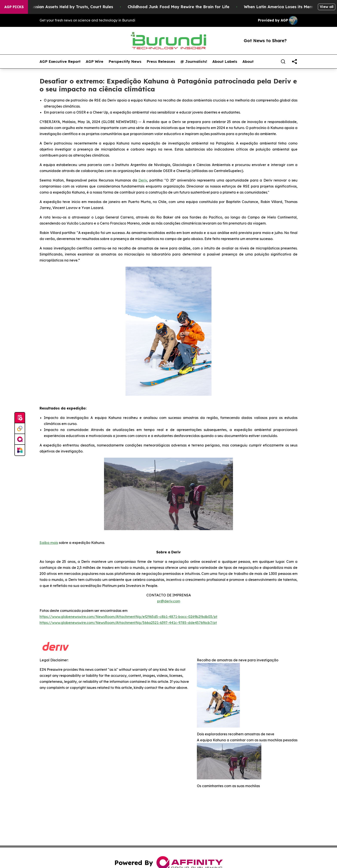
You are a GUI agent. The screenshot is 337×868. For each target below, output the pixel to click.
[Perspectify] (20, 429)
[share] (294, 62)
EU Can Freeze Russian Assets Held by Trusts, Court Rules (62, 7)
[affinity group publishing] (20, 439)
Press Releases (161, 62)
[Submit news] (20, 418)
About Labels (225, 62)
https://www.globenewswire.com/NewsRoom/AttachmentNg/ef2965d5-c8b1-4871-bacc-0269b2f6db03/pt (128, 617)
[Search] (283, 62)
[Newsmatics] (20, 450)
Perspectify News (125, 62)
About (248, 62)
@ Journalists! (194, 62)
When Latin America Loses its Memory (288, 7)
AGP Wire (95, 62)
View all (327, 7)
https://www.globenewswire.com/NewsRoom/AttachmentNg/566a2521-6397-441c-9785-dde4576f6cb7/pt (128, 623)
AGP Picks (14, 7)
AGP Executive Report (60, 62)
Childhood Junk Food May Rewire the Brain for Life (184, 7)
